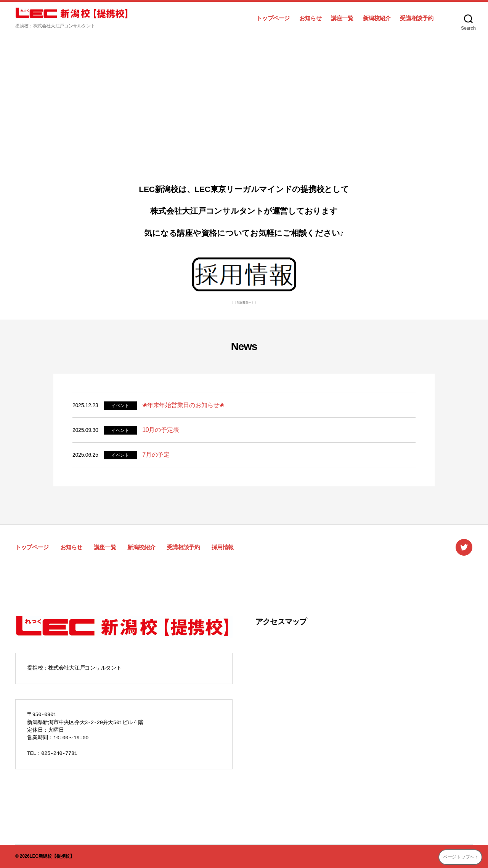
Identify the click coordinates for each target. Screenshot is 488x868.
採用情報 (223, 547)
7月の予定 (156, 455)
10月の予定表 (161, 430)
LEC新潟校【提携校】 (52, 856)
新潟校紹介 (377, 18)
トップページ (273, 18)
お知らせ (310, 18)
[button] (12, 107)
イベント (120, 406)
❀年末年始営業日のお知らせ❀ (183, 405)
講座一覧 (342, 18)
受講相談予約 (417, 18)
